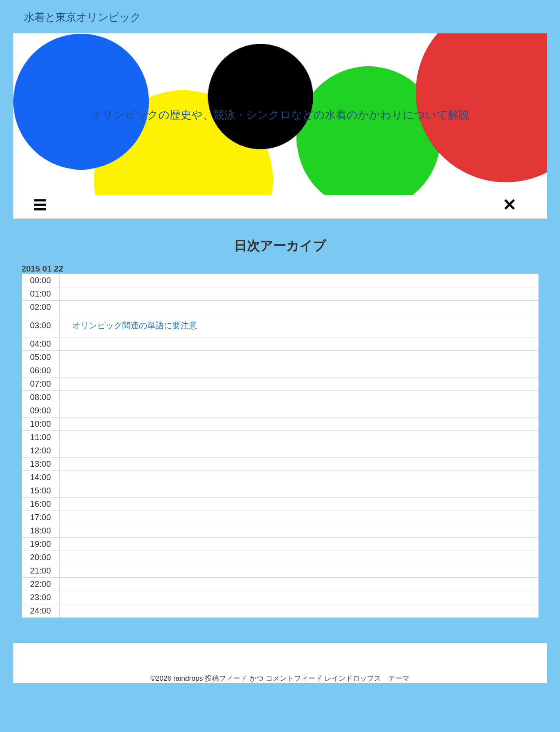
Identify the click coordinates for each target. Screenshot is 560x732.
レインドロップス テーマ (367, 678)
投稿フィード (226, 678)
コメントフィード (294, 678)
